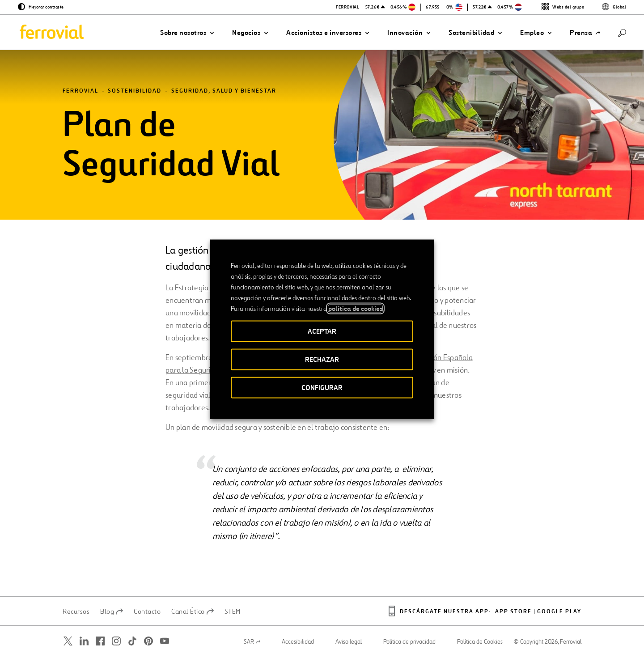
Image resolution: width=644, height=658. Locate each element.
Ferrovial (80, 91)
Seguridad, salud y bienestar (224, 91)
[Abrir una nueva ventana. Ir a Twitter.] (68, 641)
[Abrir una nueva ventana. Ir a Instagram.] (116, 641)
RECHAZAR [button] (322, 359)
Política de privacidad (409, 642)
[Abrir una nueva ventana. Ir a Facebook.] (100, 641)
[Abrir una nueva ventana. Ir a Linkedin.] (84, 641)
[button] (187, 33)
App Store (513, 612)
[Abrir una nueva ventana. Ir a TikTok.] (132, 641)
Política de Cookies (480, 642)
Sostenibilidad (135, 91)
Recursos (76, 611)
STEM (233, 611)
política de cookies (355, 308)
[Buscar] (622, 32)
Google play (559, 612)
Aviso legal (349, 642)
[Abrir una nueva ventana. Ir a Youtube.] (165, 641)
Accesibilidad (298, 642)
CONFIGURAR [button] (322, 387)
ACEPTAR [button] (322, 331)
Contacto (147, 611)
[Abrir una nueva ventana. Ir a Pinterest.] (148, 641)
